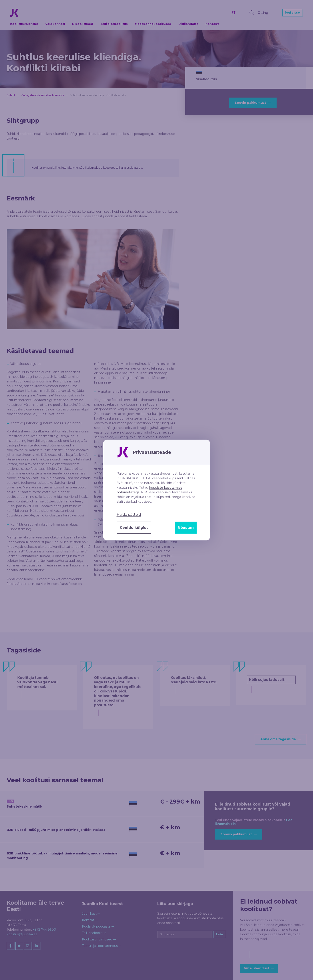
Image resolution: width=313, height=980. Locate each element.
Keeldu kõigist (134, 528)
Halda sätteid (129, 515)
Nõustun (186, 528)
